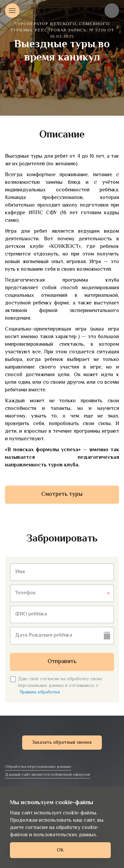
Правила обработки (40, 692)
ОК (60, 850)
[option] (62, 58)
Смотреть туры (62, 494)
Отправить (62, 662)
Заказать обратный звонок (62, 743)
